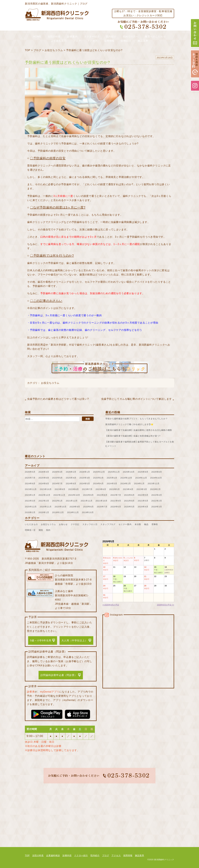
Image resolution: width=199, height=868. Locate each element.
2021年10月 (102, 501)
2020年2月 (30, 512)
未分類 (138, 524)
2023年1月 (30, 495)
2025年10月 (129, 472)
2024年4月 (98, 484)
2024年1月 (139, 484)
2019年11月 (73, 512)
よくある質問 (59, 41)
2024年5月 (85, 484)
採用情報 (109, 41)
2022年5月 (143, 495)
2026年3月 (58, 472)
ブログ (77, 41)
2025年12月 (99, 472)
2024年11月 (141, 478)
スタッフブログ (108, 524)
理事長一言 (30, 530)
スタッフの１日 (90, 524)
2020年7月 (102, 507)
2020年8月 (88, 507)
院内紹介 (111, 37)
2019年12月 (58, 512)
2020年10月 (61, 507)
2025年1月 (112, 478)
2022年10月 (74, 495)
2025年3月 (85, 478)
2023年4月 (128, 489)
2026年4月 (44, 472)
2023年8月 (74, 489)
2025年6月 (44, 478)
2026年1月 (85, 472)
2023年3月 (142, 489)
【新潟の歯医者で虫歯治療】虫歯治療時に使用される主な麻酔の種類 (139, 430)
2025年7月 (30, 478)
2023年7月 (87, 489)
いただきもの (31, 524)
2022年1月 (58, 501)
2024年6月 (71, 484)
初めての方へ (131, 37)
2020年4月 (143, 507)
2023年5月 (115, 489)
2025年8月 (157, 472)
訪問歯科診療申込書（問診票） (59, 675)
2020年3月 (157, 507)
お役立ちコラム (54, 50)
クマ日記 (75, 524)
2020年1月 (44, 512)
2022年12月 (44, 495)
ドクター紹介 (92, 37)
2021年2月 (157, 501)
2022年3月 (30, 501)
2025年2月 (98, 478)
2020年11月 (46, 507)
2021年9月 (116, 501)
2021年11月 (87, 501)
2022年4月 (157, 495)
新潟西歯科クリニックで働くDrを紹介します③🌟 (129, 424)
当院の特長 (54, 37)
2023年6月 (101, 489)
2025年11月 (114, 472)
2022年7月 (116, 495)
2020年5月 (129, 507)
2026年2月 (71, 472)
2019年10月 (88, 512)
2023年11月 (31, 489)
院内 (48, 530)
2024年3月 (112, 484)
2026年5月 (30, 472)
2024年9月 (30, 484)
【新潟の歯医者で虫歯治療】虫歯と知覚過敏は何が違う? (133, 436)
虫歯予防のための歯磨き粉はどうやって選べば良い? (58, 399)
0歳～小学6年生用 (41, 640)
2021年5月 (143, 501)
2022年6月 (129, 495)
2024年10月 (156, 478)
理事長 (155, 524)
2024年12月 (126, 478)
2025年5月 (58, 478)
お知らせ (63, 524)
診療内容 (67, 855)
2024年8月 (44, 484)
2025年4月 (71, 478)
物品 (146, 524)
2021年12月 (72, 501)
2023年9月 (60, 489)
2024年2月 (126, 484)
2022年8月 (102, 495)
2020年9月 (75, 507)
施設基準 (143, 41)
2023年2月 (155, 489)
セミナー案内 (125, 524)
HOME (37, 37)
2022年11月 (59, 495)
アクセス (92, 41)
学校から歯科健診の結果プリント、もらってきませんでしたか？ (137, 419)
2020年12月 (31, 507)
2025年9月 (143, 472)
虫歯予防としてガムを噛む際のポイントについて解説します (137, 399)
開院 (41, 530)
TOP (28, 50)
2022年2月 (44, 501)
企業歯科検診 (53, 855)
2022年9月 (88, 495)
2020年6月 (116, 507)
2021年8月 (129, 501)
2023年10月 (46, 489)
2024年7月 (58, 484)
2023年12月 (154, 484)
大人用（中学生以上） (74, 640)
